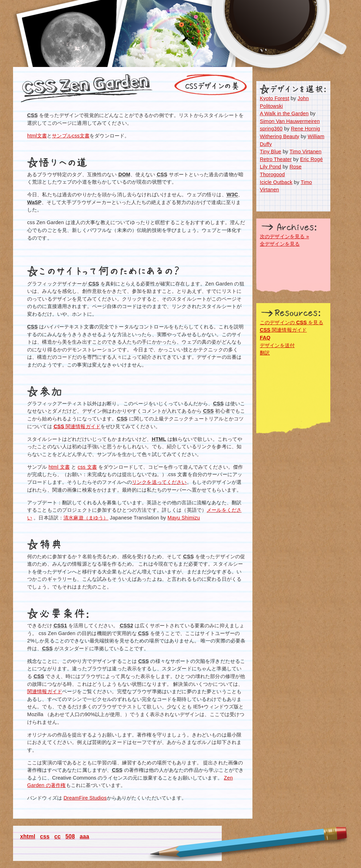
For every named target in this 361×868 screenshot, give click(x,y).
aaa (84, 836)
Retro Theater (276, 159)
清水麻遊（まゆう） (86, 518)
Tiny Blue (271, 152)
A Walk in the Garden (284, 113)
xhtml (28, 836)
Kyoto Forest (274, 98)
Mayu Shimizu (184, 518)
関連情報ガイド (77, 426)
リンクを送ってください (159, 482)
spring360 (271, 129)
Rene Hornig (305, 129)
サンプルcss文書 (71, 136)
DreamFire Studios (85, 798)
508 (70, 836)
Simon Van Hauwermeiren (290, 121)
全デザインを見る (280, 244)
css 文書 (87, 467)
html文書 (37, 136)
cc (57, 836)
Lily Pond (271, 167)
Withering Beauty (280, 136)
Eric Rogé (311, 159)
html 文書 (59, 467)
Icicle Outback (276, 182)
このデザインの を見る (292, 322)
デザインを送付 (277, 345)
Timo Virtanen (305, 152)
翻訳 (265, 353)
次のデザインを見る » (284, 236)
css (45, 836)
